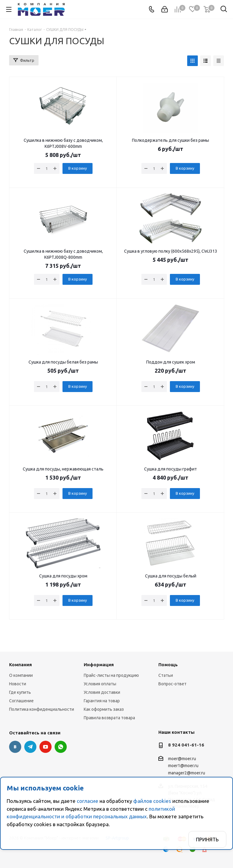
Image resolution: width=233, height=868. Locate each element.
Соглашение (21, 701)
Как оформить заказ (104, 709)
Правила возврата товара (109, 718)
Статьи (166, 675)
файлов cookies (152, 801)
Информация (99, 665)
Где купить (20, 692)
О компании (21, 675)
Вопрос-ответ (172, 684)
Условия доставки (102, 692)
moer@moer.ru (182, 759)
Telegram (30, 747)
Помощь (168, 665)
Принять (207, 839)
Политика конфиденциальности (42, 709)
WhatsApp (61, 747)
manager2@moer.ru (187, 773)
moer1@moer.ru (183, 766)
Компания (20, 665)
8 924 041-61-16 (186, 745)
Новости (18, 684)
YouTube (46, 747)
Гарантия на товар (102, 701)
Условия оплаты (100, 684)
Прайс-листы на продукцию (111, 675)
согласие (88, 801)
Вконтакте (15, 747)
